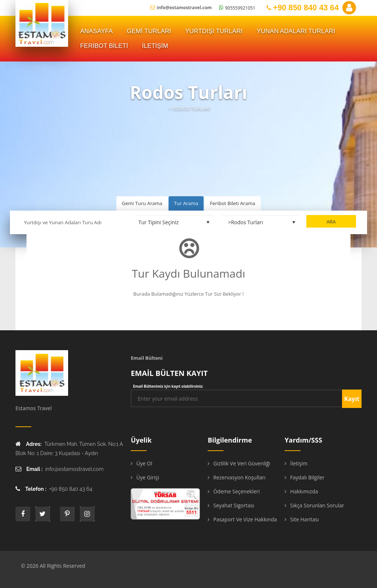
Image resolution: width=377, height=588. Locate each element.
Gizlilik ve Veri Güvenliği (242, 463)
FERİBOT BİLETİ (104, 46)
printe (67, 514)
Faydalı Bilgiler (307, 477)
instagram (87, 514)
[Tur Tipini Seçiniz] (174, 222)
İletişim (299, 463)
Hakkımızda (304, 491)
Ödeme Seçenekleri (236, 491)
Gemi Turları (149, 31)
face (23, 514)
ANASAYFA (97, 31)
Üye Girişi (148, 477)
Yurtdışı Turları (214, 31)
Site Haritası (304, 519)
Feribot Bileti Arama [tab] (232, 203)
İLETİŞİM (155, 46)
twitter (43, 514)
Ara (331, 222)
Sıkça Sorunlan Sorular (317, 505)
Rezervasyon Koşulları (239, 477)
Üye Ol (144, 463)
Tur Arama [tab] (186, 203)
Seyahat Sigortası (234, 505)
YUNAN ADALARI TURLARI (296, 31)
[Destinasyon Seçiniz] (260, 222)
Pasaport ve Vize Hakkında (245, 519)
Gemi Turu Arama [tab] (142, 203)
